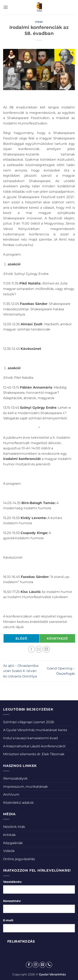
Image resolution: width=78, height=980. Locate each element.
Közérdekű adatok (18, 803)
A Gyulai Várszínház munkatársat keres (35, 730)
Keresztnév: (12, 901)
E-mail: (8, 920)
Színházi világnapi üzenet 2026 (29, 722)
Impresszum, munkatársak (25, 787)
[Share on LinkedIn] (46, 649)
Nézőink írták (14, 827)
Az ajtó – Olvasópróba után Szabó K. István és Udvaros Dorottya (21, 671)
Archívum (11, 794)
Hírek (39, 22)
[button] (6, 7)
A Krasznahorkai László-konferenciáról (34, 746)
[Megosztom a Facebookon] (32, 649)
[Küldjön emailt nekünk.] (42, 965)
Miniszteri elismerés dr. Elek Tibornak (34, 754)
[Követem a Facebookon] (29, 965)
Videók (9, 851)
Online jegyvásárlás (19, 859)
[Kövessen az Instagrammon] (36, 965)
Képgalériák (13, 843)
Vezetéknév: (12, 882)
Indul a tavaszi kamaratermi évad (30, 738)
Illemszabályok (15, 778)
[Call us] (49, 965)
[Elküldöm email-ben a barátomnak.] (39, 649)
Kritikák (9, 835)
